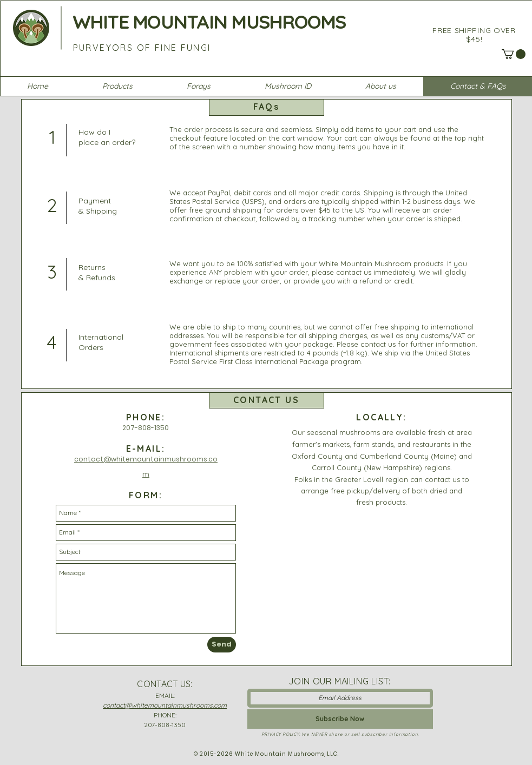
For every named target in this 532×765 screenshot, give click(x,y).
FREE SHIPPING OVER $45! (474, 35)
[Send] (222, 645)
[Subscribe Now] (340, 719)
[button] (514, 54)
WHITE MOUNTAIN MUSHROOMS (209, 22)
